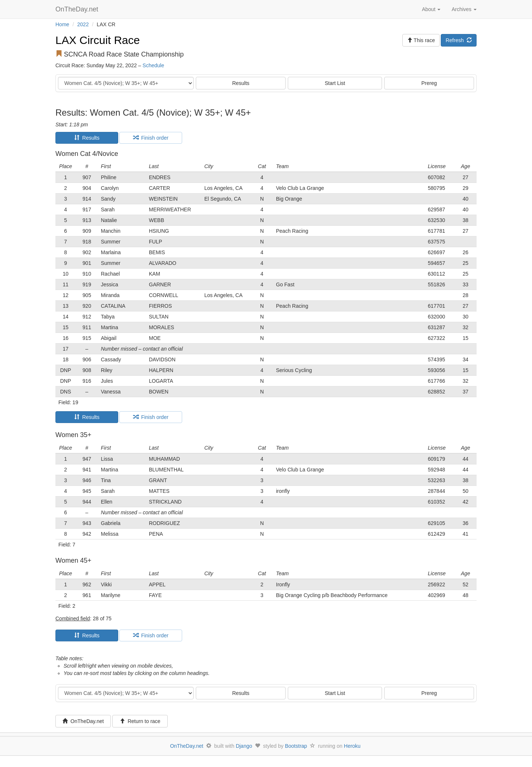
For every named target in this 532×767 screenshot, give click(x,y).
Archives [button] (464, 9)
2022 (83, 24)
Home (62, 24)
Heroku (352, 746)
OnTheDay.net (78, 9)
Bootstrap (296, 746)
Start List (335, 83)
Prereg (429, 83)
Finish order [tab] (151, 138)
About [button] (431, 9)
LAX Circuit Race (98, 40)
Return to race (140, 721)
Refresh (459, 40)
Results (241, 83)
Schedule (153, 65)
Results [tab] (87, 138)
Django (244, 746)
